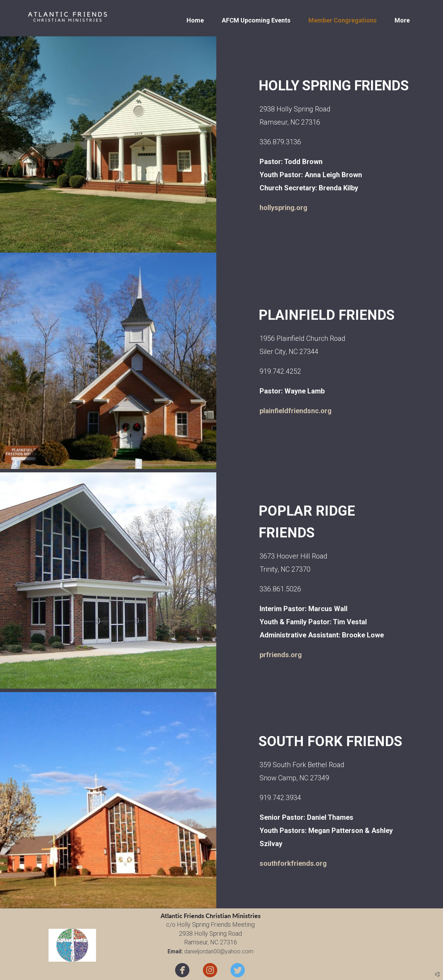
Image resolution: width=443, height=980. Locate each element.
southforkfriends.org (293, 863)
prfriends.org (281, 655)
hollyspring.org (283, 208)
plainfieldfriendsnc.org (296, 411)
